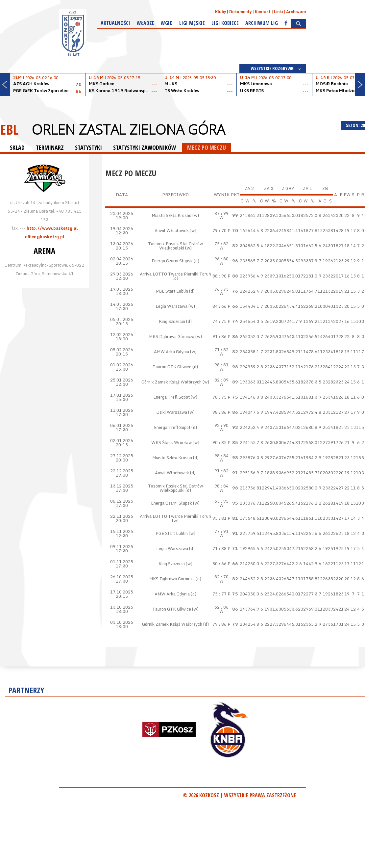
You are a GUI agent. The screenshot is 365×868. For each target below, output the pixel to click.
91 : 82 (221, 471)
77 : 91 (221, 531)
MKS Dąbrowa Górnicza (172, 336)
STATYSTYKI (88, 147)
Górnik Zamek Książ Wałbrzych (171, 382)
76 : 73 (221, 289)
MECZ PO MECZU (207, 147)
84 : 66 (219, 306)
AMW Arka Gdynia (171, 352)
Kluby (220, 12)
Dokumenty (240, 12)
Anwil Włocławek (172, 230)
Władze (146, 23)
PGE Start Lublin (172, 291)
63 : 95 (221, 501)
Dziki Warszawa (172, 412)
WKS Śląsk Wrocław (171, 442)
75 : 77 (219, 594)
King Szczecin (172, 321)
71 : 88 (219, 548)
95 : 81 (219, 518)
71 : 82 (221, 350)
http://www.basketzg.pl (52, 228)
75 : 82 (221, 244)
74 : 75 (219, 321)
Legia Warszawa (171, 306)
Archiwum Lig (262, 23)
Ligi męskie (192, 23)
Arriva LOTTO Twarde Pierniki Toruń (175, 274)
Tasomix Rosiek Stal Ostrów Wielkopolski (175, 246)
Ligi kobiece (225, 23)
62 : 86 (221, 607)
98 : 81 (221, 365)
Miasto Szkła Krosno (171, 215)
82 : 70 (221, 577)
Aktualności (115, 23)
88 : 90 (219, 276)
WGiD (167, 23)
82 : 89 (221, 380)
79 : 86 (219, 624)
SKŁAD (17, 147)
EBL (9, 129)
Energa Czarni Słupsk (172, 261)
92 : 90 (221, 425)
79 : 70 (219, 230)
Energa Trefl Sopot (171, 397)
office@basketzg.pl (45, 237)
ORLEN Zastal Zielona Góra (128, 129)
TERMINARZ (50, 147)
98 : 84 (221, 456)
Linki (278, 12)
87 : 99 (221, 213)
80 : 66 (219, 564)
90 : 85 (219, 442)
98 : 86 (219, 412)
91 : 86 (219, 336)
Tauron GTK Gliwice (172, 367)
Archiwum (296, 12)
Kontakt (263, 12)
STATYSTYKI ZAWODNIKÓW (145, 147)
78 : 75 (219, 397)
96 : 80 (221, 259)
